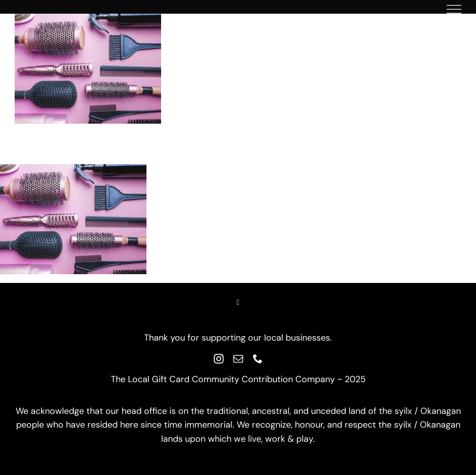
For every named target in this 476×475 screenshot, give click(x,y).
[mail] (238, 359)
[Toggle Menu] (454, 9)
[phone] (258, 359)
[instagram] (219, 359)
